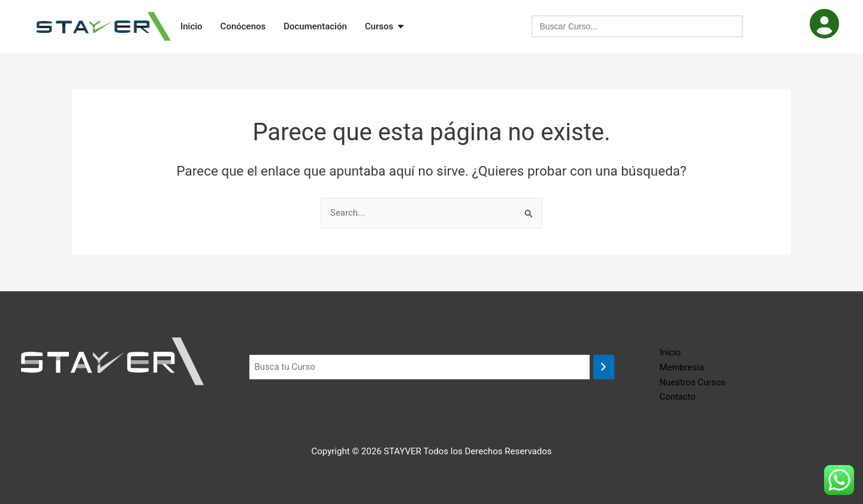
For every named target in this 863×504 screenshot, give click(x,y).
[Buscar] (604, 367)
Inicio (671, 352)
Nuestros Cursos (693, 382)
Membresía (682, 367)
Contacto (678, 397)
